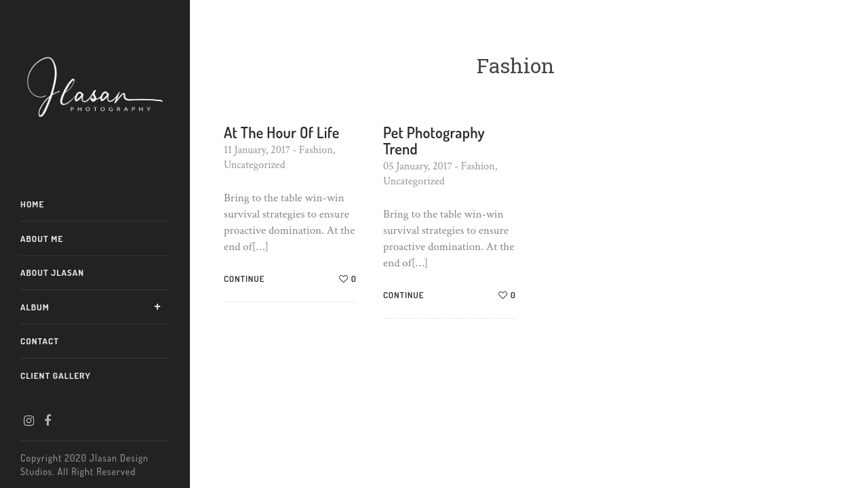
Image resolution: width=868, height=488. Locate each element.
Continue (244, 279)
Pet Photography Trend (434, 140)
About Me (42, 239)
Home (32, 204)
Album (35, 307)
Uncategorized (254, 165)
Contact (40, 341)
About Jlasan (52, 272)
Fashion (316, 150)
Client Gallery (56, 375)
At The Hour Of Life (282, 132)
